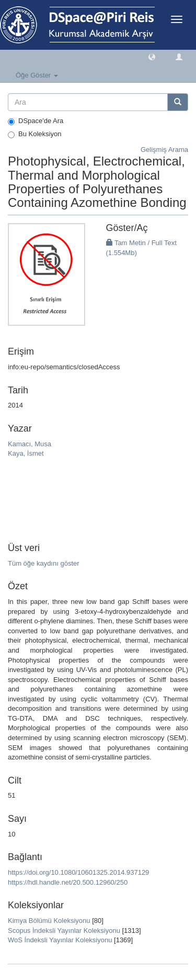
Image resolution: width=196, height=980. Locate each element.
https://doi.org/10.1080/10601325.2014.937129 (78, 872)
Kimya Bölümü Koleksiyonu (49, 921)
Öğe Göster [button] (37, 75)
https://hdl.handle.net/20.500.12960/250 (68, 882)
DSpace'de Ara (36, 121)
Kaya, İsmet (26, 453)
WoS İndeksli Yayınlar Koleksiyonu (60, 940)
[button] (152, 56)
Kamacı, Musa (30, 444)
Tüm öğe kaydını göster (44, 563)
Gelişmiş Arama (164, 150)
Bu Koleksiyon (34, 134)
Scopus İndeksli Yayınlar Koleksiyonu (64, 931)
